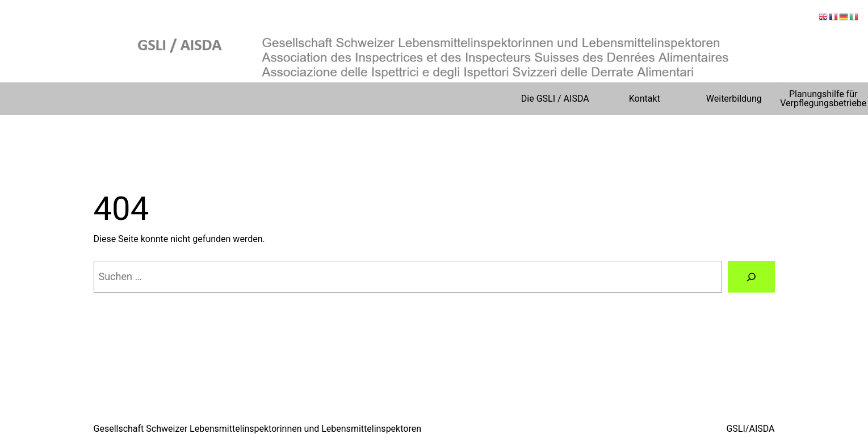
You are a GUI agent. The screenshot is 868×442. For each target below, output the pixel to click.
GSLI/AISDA (750, 429)
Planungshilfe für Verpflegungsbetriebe (823, 99)
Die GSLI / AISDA (555, 99)
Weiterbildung (734, 99)
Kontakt (645, 99)
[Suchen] (751, 277)
